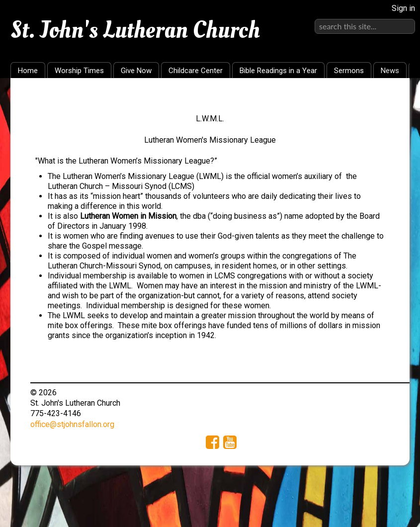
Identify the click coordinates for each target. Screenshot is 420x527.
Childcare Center (196, 71)
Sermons (349, 71)
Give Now (136, 71)
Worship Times (79, 71)
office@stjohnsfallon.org (72, 424)
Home (28, 71)
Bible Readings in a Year (278, 71)
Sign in (403, 8)
